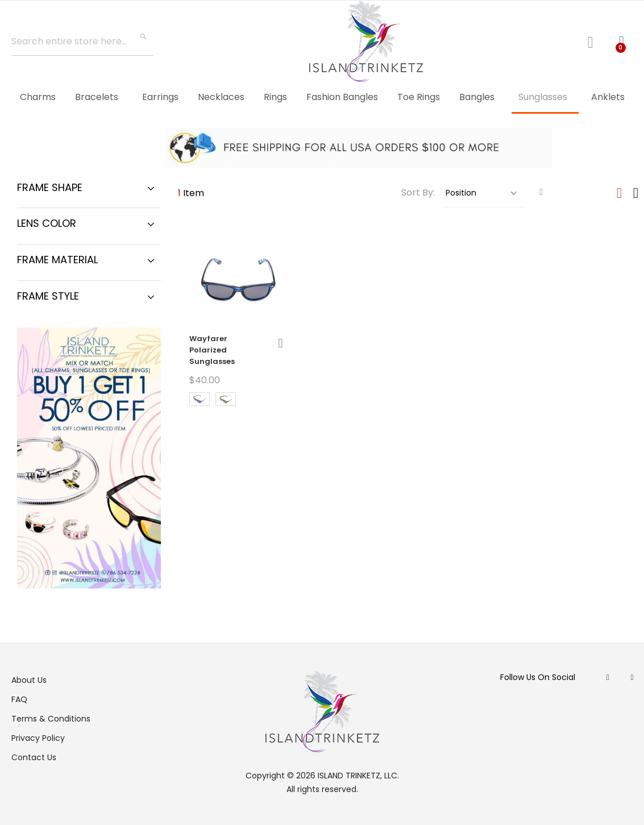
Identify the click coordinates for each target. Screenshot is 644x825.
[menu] (322, 98)
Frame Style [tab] (48, 296)
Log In (595, 41)
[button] (281, 343)
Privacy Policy (38, 738)
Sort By (417, 192)
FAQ (19, 699)
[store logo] (366, 41)
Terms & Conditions (51, 719)
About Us (29, 680)
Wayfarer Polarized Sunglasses (212, 350)
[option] (200, 399)
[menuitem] (38, 97)
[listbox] (236, 401)
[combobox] (82, 42)
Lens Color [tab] (47, 223)
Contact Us (34, 757)
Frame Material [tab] (57, 260)
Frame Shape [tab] (50, 187)
